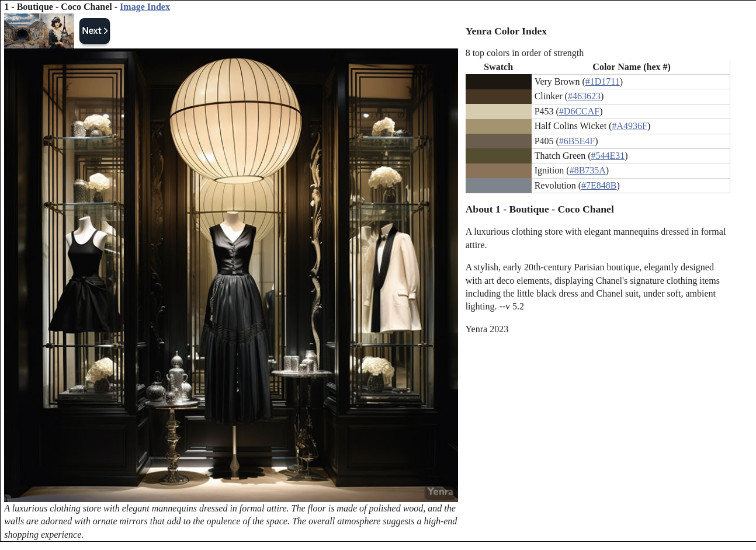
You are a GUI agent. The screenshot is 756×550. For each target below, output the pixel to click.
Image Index (145, 7)
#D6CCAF (579, 111)
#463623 (584, 96)
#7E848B (599, 185)
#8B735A (588, 170)
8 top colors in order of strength (525, 53)
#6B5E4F (577, 141)
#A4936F (629, 126)
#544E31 (608, 156)
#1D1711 (603, 81)
